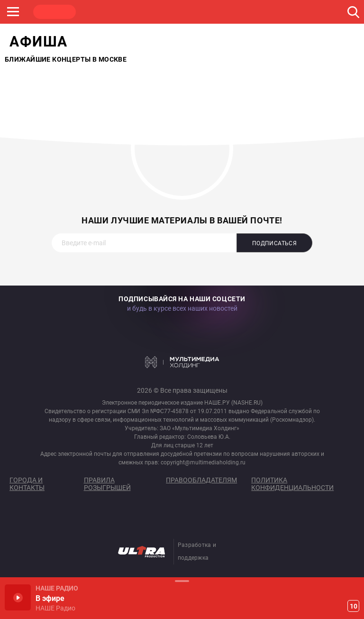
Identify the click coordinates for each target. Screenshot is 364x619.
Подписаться (274, 243)
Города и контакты (27, 484)
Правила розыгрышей (107, 484)
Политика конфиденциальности (292, 484)
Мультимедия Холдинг (182, 362)
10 (354, 606)
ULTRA (190, 12)
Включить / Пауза (18, 597)
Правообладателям (201, 480)
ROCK (100, 12)
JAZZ (145, 12)
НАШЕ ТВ (235, 12)
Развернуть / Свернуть (182, 581)
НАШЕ (55, 12)
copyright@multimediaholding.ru (203, 462)
